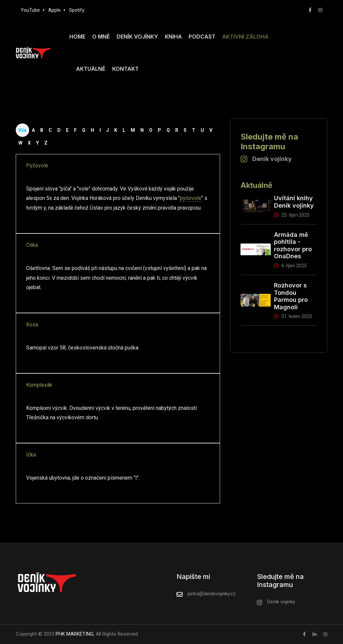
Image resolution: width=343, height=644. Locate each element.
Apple (54, 10)
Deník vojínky (137, 37)
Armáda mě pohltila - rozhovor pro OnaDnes (293, 246)
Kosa (32, 325)
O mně (101, 37)
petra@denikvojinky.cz (212, 594)
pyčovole (191, 198)
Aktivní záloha (245, 37)
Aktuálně (91, 69)
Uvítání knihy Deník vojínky (294, 202)
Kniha (173, 37)
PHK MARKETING (74, 634)
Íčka (31, 455)
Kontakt (125, 69)
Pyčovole (37, 166)
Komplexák (39, 385)
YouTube (30, 10)
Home (77, 37)
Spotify (77, 10)
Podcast (202, 37)
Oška (32, 245)
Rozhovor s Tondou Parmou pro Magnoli (291, 296)
